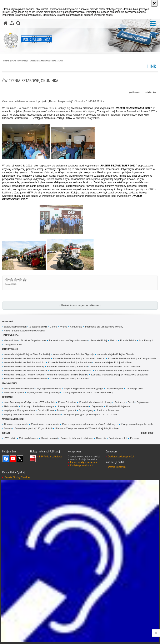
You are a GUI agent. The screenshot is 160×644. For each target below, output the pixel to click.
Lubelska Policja (10, 335)
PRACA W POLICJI (9, 383)
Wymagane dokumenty (49, 389)
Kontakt (6, 433)
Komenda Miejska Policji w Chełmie (116, 354)
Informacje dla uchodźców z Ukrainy (104, 327)
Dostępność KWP (13, 345)
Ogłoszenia (143, 402)
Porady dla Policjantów (118, 406)
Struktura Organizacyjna (33, 340)
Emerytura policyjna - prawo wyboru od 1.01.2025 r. (91, 414)
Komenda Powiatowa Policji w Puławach (71, 370)
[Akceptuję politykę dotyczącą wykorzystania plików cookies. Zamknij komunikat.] (154, 3)
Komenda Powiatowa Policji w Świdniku (67, 375)
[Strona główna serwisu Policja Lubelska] (5, 23)
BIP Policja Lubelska (50, 457)
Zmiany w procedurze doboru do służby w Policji (88, 392)
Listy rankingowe (115, 389)
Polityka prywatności (81, 465)
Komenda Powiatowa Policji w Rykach (24, 375)
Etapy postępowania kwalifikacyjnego (83, 389)
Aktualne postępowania (16, 424)
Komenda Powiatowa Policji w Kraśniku (24, 362)
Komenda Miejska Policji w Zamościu (70, 379)
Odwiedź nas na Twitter (20, 459)
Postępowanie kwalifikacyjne (19, 389)
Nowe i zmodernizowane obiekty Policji (24, 331)
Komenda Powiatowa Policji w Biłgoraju (73, 354)
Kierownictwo (11, 340)
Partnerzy (120, 402)
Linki (61, 61)
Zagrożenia (97, 406)
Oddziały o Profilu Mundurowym (38, 406)
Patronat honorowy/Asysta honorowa (68, 340)
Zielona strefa (11, 406)
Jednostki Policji (99, 340)
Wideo (64, 327)
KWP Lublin (10, 438)
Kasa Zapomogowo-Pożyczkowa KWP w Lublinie (29, 402)
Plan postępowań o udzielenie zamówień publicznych (90, 424)
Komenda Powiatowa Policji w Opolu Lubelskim (116, 367)
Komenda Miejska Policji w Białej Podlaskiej (27, 354)
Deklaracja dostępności (121, 457)
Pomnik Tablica (128, 340)
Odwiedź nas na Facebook (6, 459)
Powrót (134, 93)
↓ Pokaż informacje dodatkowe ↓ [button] (80, 305)
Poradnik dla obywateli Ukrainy (96, 402)
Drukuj (151, 93)
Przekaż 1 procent (66, 410)
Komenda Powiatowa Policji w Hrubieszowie (27, 358)
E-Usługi (135, 438)
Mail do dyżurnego (29, 438)
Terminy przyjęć (135, 389)
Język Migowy (86, 410)
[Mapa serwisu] (12, 23)
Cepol (131, 402)
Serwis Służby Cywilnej (17, 477)
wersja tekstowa (117, 467)
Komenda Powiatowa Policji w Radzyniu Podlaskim (122, 370)
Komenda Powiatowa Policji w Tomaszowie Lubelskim (119, 375)
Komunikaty (76, 327)
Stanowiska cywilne (14, 392)
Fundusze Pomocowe (108, 410)
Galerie (54, 327)
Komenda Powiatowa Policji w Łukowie (67, 367)
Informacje (23, 61)
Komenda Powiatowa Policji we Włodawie (26, 379)
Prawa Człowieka (67, 402)
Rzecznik (101, 438)
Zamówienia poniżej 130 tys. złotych (34, 428)
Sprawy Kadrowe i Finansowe (73, 406)
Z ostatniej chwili (38, 327)
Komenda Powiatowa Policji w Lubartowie (70, 362)
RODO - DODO (147, 433)
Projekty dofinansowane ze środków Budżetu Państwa (32, 414)
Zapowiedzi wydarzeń (15, 327)
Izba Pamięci (146, 340)
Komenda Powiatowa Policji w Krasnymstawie (132, 358)
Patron (114, 340)
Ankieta (8, 428)
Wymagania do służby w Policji (43, 392)
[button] (153, 24)
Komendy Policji (10, 349)
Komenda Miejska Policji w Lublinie (113, 362)
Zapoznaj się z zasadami (84, 462)
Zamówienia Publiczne (13, 419)
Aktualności (8, 321)
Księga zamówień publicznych (137, 424)
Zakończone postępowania (45, 424)
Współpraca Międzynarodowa (43, 61)
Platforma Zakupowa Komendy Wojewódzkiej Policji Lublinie (87, 428)
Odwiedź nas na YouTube (13, 459)
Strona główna (10, 61)
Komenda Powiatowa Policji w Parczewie (25, 370)
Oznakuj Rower (46, 410)
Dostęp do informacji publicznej (77, 438)
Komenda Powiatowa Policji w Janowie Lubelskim (79, 358)
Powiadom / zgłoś (118, 438)
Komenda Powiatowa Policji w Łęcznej (24, 367)
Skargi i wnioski (49, 438)
